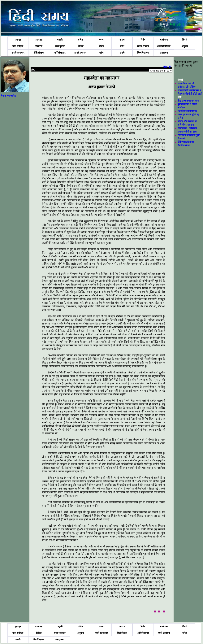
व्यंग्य (101, 40)
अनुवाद (185, 46)
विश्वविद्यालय (143, 53)
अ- (171, 67)
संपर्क (122, 53)
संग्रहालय (164, 53)
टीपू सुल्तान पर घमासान (188, 101)
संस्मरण (39, 46)
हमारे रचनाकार (18, 53)
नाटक (122, 40)
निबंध (143, 40)
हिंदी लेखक (39, 53)
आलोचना (164, 40)
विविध (101, 46)
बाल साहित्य (18, 46)
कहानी (60, 40)
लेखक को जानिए (8, 96)
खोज (101, 53)
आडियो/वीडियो (164, 46)
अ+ (165, 67)
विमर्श (185, 40)
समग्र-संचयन (143, 46)
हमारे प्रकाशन (80, 53)
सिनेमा (80, 46)
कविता (80, 40)
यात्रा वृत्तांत (60, 46)
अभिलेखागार (60, 53)
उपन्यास (39, 40)
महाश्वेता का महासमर (187, 111)
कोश (122, 46)
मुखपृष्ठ (18, 40)
